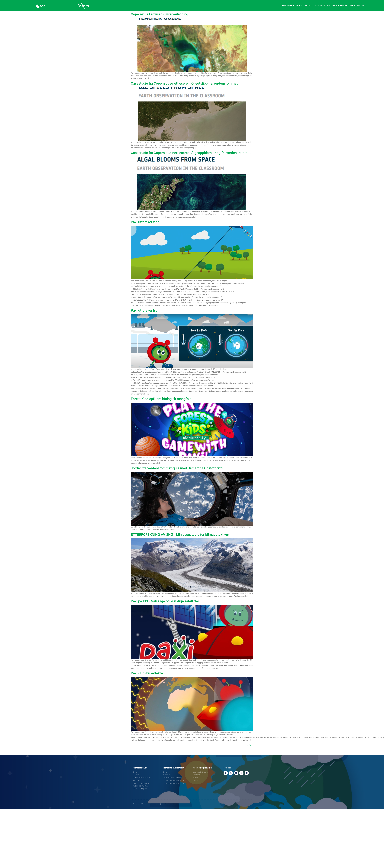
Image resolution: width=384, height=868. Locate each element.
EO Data (327, 5)
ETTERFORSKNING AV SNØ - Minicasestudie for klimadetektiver (180, 535)
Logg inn (361, 5)
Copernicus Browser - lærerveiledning (160, 14)
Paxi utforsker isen (145, 310)
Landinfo (308, 5)
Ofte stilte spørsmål (339, 5)
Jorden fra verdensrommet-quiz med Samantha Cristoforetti (177, 468)
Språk (352, 5)
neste (250, 745)
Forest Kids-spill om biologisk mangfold (161, 399)
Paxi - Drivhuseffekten (148, 673)
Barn (299, 5)
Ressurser (318, 5)
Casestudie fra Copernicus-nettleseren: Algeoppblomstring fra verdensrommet (191, 153)
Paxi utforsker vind (145, 222)
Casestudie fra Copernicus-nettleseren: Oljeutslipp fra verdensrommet (184, 83)
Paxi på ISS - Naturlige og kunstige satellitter (165, 601)
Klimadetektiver (287, 5)
